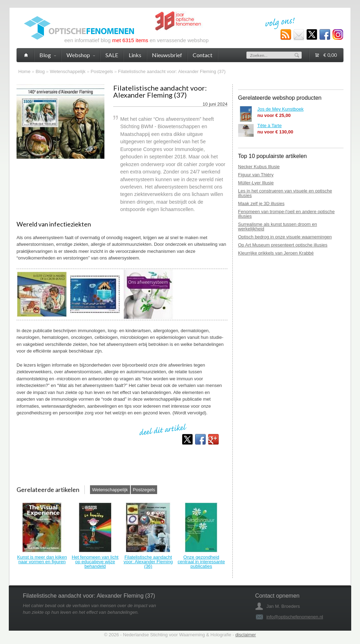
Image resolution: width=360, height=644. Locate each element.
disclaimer (246, 635)
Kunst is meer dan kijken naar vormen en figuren (42, 559)
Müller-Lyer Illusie (256, 183)
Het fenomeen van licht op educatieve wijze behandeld (95, 562)
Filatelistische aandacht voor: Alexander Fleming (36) (148, 562)
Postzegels (102, 71)
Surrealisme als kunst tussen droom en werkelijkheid (278, 226)
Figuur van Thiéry (256, 175)
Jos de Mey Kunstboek (281, 109)
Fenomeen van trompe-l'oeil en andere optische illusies (286, 214)
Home (24, 71)
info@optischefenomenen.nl (295, 617)
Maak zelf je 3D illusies (261, 203)
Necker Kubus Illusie (259, 167)
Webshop (81, 55)
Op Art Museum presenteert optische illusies (283, 245)
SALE (112, 55)
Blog (40, 71)
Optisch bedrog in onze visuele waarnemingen (285, 237)
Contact (202, 55)
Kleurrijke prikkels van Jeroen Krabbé (276, 253)
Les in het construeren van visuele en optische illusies (285, 193)
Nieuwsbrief (167, 55)
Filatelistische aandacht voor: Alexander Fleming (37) (172, 71)
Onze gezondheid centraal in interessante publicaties (201, 562)
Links (135, 55)
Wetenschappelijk (68, 71)
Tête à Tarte (269, 126)
